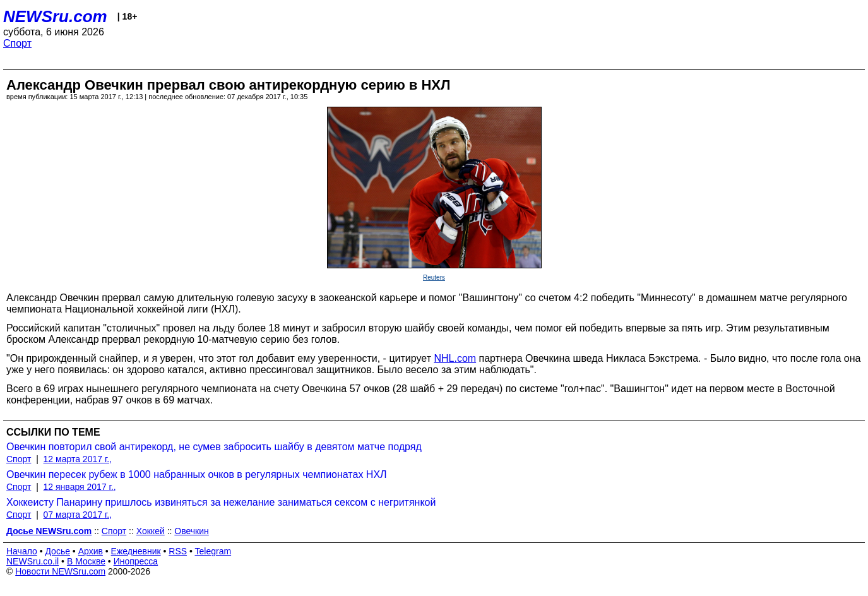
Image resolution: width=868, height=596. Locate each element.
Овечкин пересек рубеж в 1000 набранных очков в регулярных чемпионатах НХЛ (197, 474)
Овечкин (191, 531)
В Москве (86, 561)
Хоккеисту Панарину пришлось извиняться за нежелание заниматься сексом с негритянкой (221, 502)
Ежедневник (136, 551)
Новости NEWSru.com (60, 571)
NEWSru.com (55, 16)
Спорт (17, 43)
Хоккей (151, 531)
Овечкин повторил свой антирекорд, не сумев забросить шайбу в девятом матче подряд (214, 447)
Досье (57, 551)
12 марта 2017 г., (78, 459)
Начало (22, 551)
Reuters (434, 277)
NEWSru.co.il (33, 561)
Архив (91, 551)
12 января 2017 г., (80, 487)
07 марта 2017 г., (78, 515)
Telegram (213, 551)
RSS (178, 551)
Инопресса (136, 561)
